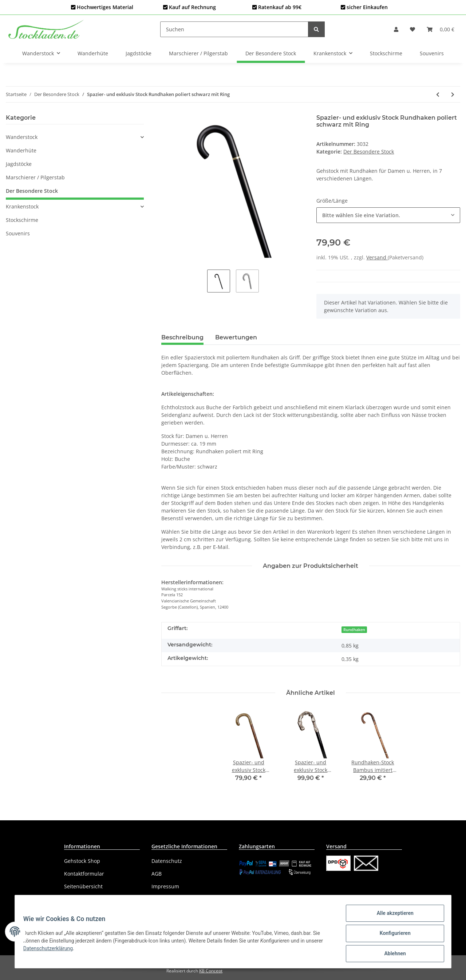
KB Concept (211, 971)
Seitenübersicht (83, 886)
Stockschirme (22, 220)
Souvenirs (18, 233)
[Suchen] (234, 29)
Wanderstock (22, 137)
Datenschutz (167, 861)
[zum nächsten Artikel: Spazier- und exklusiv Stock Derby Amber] (453, 94)
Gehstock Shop (82, 861)
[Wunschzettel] (412, 29)
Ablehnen (392, 954)
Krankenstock (22, 206)
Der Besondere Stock (369, 152)
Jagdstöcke (19, 164)
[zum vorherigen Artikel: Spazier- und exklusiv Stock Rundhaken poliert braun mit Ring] (438, 94)
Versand (377, 257)
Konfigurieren (392, 935)
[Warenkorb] (441, 29)
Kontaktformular (84, 874)
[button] (396, 29)
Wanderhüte (21, 150)
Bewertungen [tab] (236, 337)
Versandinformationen (92, 899)
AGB (157, 874)
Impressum (165, 886)
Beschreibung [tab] (182, 337)
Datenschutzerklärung (51, 951)
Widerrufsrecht (170, 899)
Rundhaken (354, 630)
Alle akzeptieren (392, 916)
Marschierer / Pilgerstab (35, 177)
